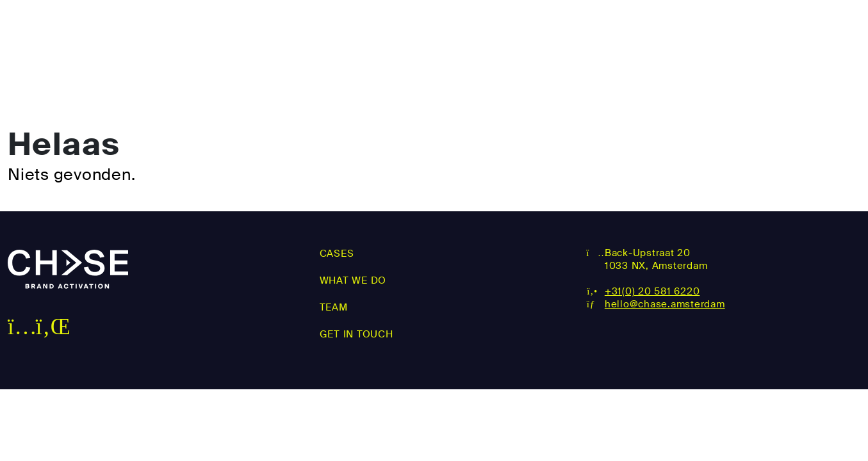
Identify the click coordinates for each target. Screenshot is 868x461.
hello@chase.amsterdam (665, 304)
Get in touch (813, 31)
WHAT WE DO (602, 31)
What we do (353, 280)
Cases (495, 31)
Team (704, 31)
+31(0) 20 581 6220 (652, 291)
